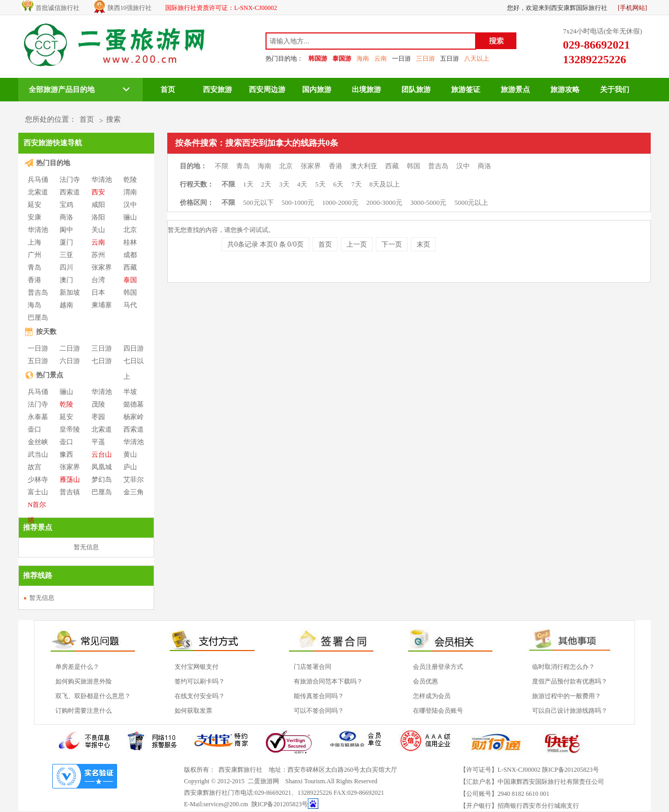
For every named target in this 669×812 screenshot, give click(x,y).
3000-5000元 (428, 202)
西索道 (70, 192)
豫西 (66, 454)
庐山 (130, 467)
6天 (339, 184)
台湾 (98, 280)
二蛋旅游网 (263, 781)
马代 (130, 305)
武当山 (38, 454)
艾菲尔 (134, 479)
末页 (423, 244)
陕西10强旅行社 (130, 8)
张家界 (102, 267)
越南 (66, 305)
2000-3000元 (384, 202)
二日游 (70, 348)
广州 (34, 255)
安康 (34, 217)
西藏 (130, 267)
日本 (98, 292)
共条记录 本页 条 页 (266, 244)
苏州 (98, 255)
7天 (356, 184)
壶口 (34, 429)
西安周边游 (267, 90)
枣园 (98, 417)
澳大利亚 (364, 166)
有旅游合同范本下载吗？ (328, 681)
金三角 (134, 492)
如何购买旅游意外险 (84, 681)
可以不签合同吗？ (319, 711)
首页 (168, 90)
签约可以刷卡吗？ (200, 681)
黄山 (130, 454)
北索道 (38, 192)
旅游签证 (466, 90)
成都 (130, 255)
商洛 (66, 217)
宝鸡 (66, 205)
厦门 (66, 242)
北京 (130, 230)
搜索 (113, 119)
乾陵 (130, 179)
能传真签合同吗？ (319, 696)
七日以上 (134, 361)
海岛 (34, 305)
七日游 (102, 361)
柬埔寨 (102, 305)
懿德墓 (134, 404)
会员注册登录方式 (438, 667)
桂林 (130, 242)
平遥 (98, 442)
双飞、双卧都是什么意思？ (93, 696)
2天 (267, 184)
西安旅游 (217, 90)
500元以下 (258, 202)
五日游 (449, 59)
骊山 (130, 217)
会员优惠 (425, 681)
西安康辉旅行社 (240, 770)
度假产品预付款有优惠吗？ (570, 681)
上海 (34, 242)
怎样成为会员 (432, 696)
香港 (34, 280)
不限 (222, 166)
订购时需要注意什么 (84, 711)
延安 (34, 205)
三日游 (425, 59)
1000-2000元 (340, 202)
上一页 (357, 244)
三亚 (66, 255)
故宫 (34, 467)
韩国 (130, 292)
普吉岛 (38, 292)
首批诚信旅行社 (57, 8)
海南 (363, 59)
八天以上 (477, 59)
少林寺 (38, 479)
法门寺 (70, 179)
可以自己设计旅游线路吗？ (570, 711)
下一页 (392, 244)
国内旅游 (317, 90)
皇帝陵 (70, 429)
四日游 (134, 348)
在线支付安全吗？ (200, 696)
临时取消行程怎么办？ (563, 667)
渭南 (130, 192)
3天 (284, 184)
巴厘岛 (38, 317)
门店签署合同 (313, 667)
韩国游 (318, 59)
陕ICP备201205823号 (280, 804)
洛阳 (98, 217)
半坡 (130, 392)
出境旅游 (366, 90)
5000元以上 (471, 202)
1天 (248, 184)
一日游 (401, 59)
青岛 (34, 267)
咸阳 (98, 205)
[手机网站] (632, 8)
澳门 (66, 280)
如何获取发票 (193, 711)
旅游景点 (515, 90)
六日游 (70, 361)
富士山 (38, 492)
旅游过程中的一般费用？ (567, 696)
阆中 (66, 230)
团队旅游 (416, 90)
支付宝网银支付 (197, 667)
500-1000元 (298, 202)
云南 (380, 59)
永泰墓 (38, 417)
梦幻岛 (102, 479)
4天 (303, 184)
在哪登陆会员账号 (438, 711)
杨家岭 (134, 417)
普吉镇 (70, 492)
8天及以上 (385, 184)
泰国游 (342, 59)
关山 (98, 230)
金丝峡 (38, 442)
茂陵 (98, 404)
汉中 (130, 205)
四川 (66, 267)
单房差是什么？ (77, 667)
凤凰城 (102, 467)
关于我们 (615, 90)
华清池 (102, 179)
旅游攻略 (565, 90)
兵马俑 (38, 179)
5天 (320, 184)
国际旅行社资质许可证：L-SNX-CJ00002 (221, 8)
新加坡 (70, 292)
